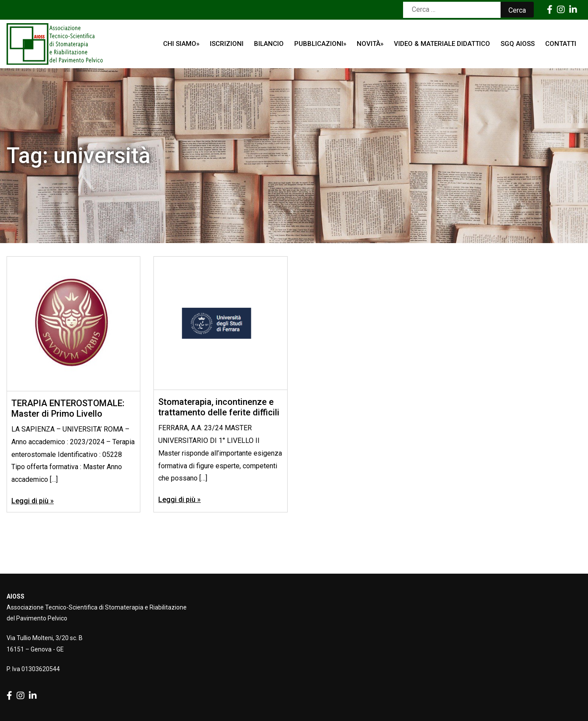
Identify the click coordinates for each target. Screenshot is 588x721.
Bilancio (269, 44)
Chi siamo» (181, 44)
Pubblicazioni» (320, 44)
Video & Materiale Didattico (442, 44)
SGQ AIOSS (518, 44)
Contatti (561, 44)
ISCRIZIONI (227, 44)
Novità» (370, 44)
